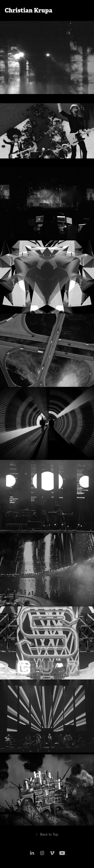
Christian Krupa (29, 10)
